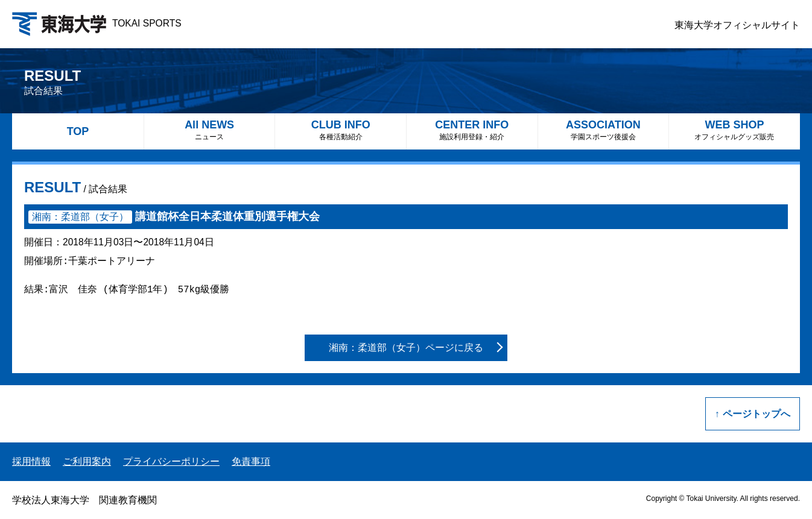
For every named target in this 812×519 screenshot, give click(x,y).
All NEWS (210, 130)
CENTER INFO (472, 130)
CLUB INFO (341, 130)
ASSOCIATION (604, 130)
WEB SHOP (734, 130)
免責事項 (251, 461)
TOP (78, 131)
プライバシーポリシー (171, 461)
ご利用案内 (87, 461)
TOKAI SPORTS (97, 23)
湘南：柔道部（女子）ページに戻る (406, 348)
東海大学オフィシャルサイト (737, 25)
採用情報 (31, 461)
